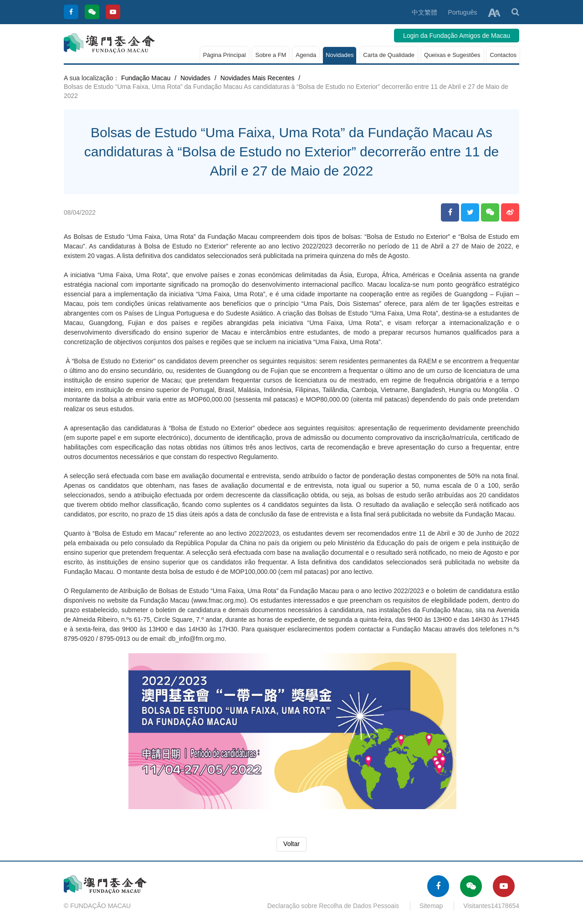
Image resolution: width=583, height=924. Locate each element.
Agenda (306, 55)
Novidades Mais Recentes (258, 78)
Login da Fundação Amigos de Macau (457, 36)
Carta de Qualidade (389, 55)
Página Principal (225, 55)
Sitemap (431, 906)
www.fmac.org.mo (219, 600)
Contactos (503, 55)
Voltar (291, 844)
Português (462, 12)
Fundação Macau (146, 78)
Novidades (340, 55)
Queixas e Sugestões (452, 55)
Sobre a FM (271, 55)
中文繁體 (424, 12)
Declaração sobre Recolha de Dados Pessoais (333, 906)
